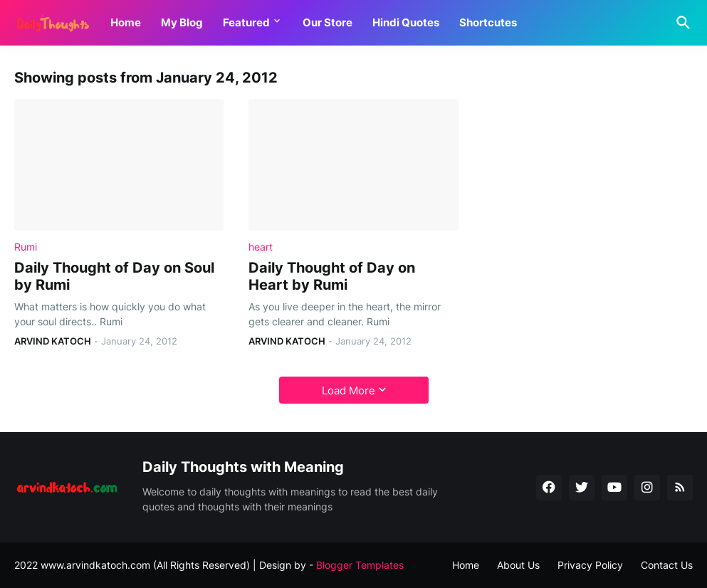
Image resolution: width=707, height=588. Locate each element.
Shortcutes (488, 22)
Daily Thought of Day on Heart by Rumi (332, 276)
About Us (518, 565)
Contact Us (667, 565)
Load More (349, 390)
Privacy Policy (590, 565)
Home (126, 22)
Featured (246, 22)
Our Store (328, 22)
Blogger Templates (360, 565)
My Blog (182, 22)
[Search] (681, 23)
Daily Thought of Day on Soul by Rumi (114, 276)
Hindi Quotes (406, 22)
